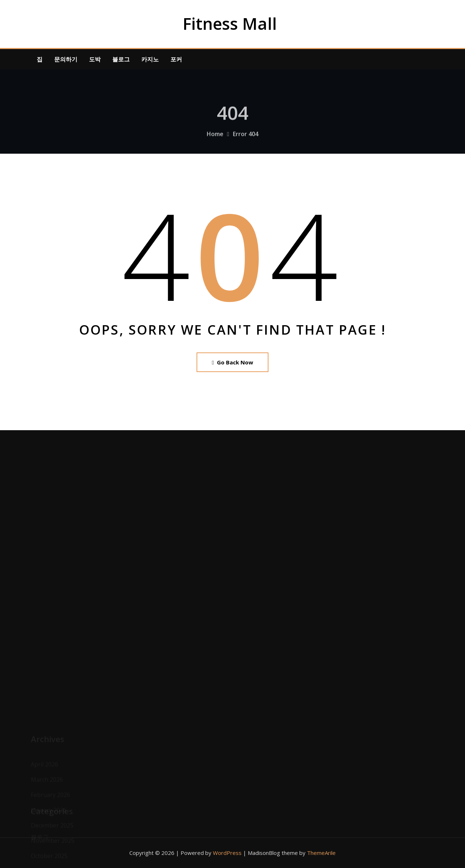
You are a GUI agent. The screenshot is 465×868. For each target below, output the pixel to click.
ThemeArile (321, 853)
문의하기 (66, 59)
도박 (95, 59)
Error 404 (246, 139)
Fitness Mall (230, 23)
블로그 (121, 59)
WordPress (227, 853)
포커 (176, 59)
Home (215, 139)
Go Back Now (232, 362)
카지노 (150, 59)
